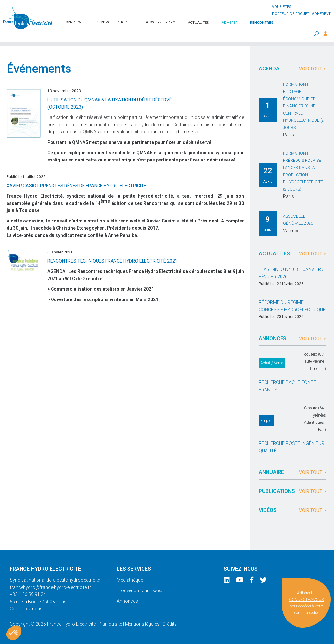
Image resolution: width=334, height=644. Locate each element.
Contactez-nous (26, 609)
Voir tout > (312, 69)
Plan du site (110, 624)
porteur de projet (291, 14)
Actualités (198, 23)
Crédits (170, 624)
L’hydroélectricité (114, 22)
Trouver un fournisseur (140, 590)
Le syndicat (72, 22)
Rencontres (262, 23)
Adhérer (230, 23)
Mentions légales (142, 624)
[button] (14, 633)
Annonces (127, 601)
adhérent (321, 14)
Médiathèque (130, 580)
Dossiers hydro (160, 22)
